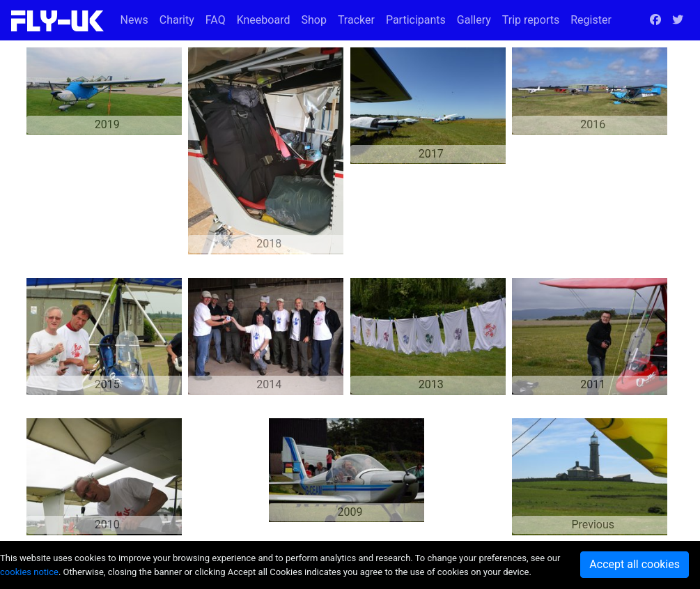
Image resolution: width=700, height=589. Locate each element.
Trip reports (531, 20)
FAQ (216, 20)
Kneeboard (264, 20)
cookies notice (29, 572)
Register (591, 20)
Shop (313, 20)
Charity (177, 20)
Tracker (356, 20)
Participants (416, 20)
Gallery (474, 20)
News (134, 20)
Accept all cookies (635, 564)
